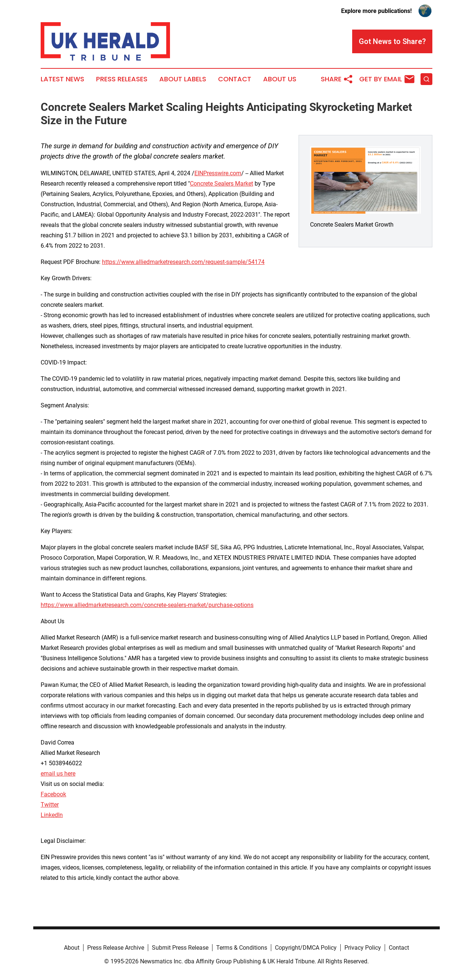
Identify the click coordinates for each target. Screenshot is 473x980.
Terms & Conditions (242, 948)
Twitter (50, 805)
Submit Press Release (180, 948)
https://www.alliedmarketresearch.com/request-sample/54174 (183, 262)
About (72, 948)
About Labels (183, 79)
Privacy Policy (363, 948)
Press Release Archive (116, 948)
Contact (235, 79)
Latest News (62, 79)
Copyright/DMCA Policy (306, 948)
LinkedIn (52, 815)
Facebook (53, 794)
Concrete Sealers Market (222, 184)
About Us (280, 79)
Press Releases (122, 79)
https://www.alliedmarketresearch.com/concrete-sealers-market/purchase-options (147, 605)
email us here (58, 774)
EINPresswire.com (218, 173)
